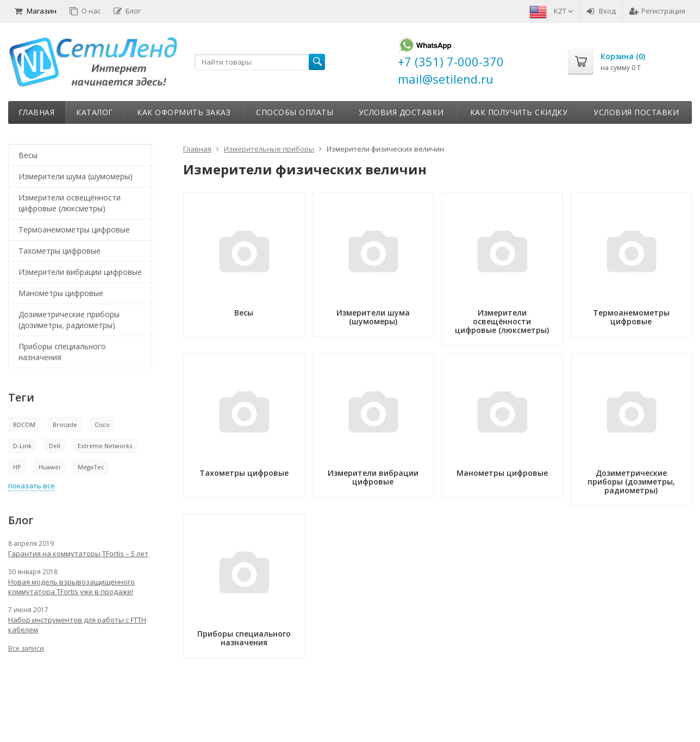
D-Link (22, 446)
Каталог (95, 112)
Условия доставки (401, 112)
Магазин (36, 11)
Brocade (65, 425)
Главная (37, 112)
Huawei (49, 467)
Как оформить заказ (184, 112)
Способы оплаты (295, 112)
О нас (85, 11)
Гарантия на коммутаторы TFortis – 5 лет (78, 554)
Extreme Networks (105, 446)
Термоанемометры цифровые (74, 229)
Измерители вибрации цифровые (80, 272)
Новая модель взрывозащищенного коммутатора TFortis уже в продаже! (71, 587)
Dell (55, 446)
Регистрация (657, 11)
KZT (564, 11)
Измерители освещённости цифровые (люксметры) (70, 203)
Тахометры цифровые (60, 251)
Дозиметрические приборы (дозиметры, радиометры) (69, 320)
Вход (601, 11)
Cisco (102, 425)
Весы (28, 155)
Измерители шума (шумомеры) (76, 176)
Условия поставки (636, 112)
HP (17, 467)
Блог (127, 11)
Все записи (26, 648)
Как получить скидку (519, 112)
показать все (32, 486)
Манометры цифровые (61, 293)
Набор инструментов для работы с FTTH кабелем (77, 625)
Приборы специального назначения (62, 352)
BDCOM (24, 425)
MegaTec (91, 467)
